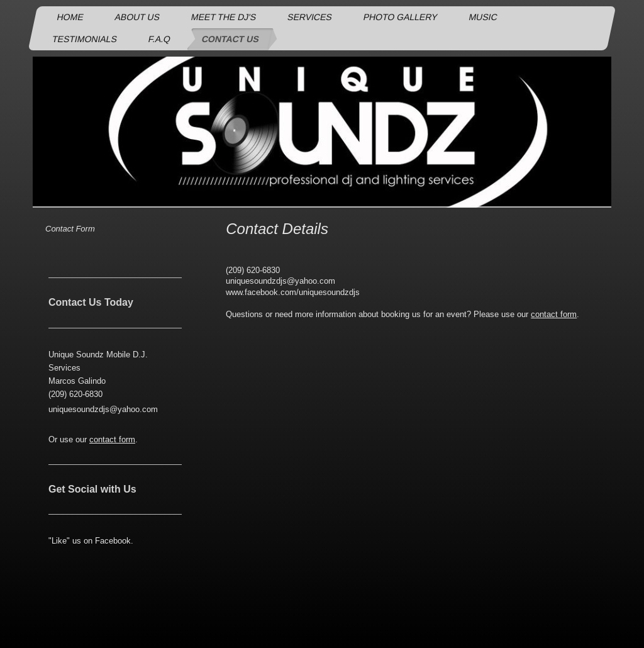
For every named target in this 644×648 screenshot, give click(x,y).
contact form (554, 314)
